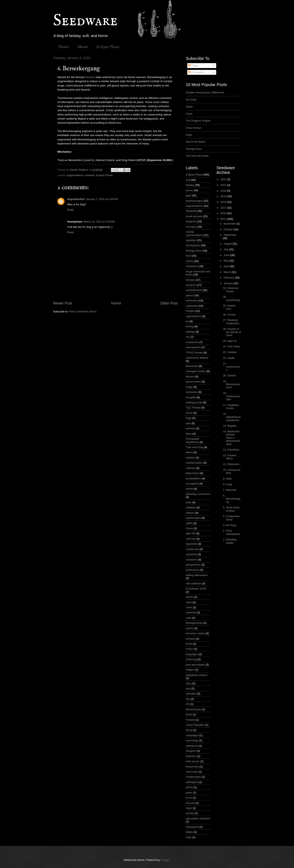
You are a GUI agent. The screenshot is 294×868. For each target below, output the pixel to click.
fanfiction (191, 756)
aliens (189, 452)
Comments (196, 72)
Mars (189, 434)
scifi (188, 180)
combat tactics (194, 463)
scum (189, 798)
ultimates (191, 694)
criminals (191, 612)
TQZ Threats (193, 408)
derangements (194, 623)
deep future (192, 473)
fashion (190, 376)
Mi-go (189, 730)
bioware (90, 175)
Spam (189, 107)
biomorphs (192, 366)
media (189, 489)
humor (190, 649)
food (188, 256)
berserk (90, 77)
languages (192, 654)
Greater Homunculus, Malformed (205, 92)
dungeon (191, 751)
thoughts (191, 397)
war (188, 699)
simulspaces (193, 245)
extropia (190, 639)
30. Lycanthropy (232, 298)
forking (190, 326)
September (230, 235)
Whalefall (191, 211)
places (190, 295)
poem (189, 792)
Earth (189, 714)
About (83, 47)
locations (191, 285)
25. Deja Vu (230, 341)
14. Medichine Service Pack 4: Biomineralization (232, 438)
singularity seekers (197, 675)
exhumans (192, 300)
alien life (191, 533)
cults (188, 618)
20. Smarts (229, 375)
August (228, 244)
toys (188, 688)
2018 (224, 202)
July (226, 249)
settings (190, 332)
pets (188, 423)
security (190, 803)
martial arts (192, 549)
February (229, 278)
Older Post (169, 303)
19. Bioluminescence (232, 384)
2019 (224, 196)
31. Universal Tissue (231, 290)
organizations (194, 316)
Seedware (85, 21)
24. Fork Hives (231, 346)
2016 (224, 213)
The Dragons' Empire (198, 121)
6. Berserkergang (232, 499)
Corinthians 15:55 (196, 589)
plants (189, 787)
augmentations (75, 175)
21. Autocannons (232, 367)
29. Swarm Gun (229, 307)
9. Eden (227, 479)
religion (190, 670)
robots (189, 261)
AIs (188, 337)
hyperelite (192, 544)
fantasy (190, 185)
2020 (224, 191)
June (227, 255)
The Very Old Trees (197, 156)
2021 (224, 185)
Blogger (165, 860)
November (230, 224)
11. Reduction (231, 464)
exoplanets (192, 342)
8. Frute (227, 484)
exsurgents (192, 484)
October (229, 229)
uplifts (189, 523)
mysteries (191, 554)
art (187, 321)
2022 (224, 179)
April (227, 266)
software (191, 507)
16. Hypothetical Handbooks (232, 417)
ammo (189, 597)
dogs (189, 418)
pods (189, 502)
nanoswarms (193, 347)
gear (188, 195)
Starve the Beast (195, 142)
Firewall (190, 720)
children (190, 458)
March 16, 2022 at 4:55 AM (99, 222)
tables (189, 832)
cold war (191, 539)
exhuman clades (195, 633)
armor (189, 413)
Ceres (189, 528)
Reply (71, 210)
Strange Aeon (194, 149)
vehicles (191, 428)
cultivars (191, 468)
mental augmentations (194, 233)
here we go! (193, 761)
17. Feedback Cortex (231, 407)
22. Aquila (229, 358)
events (190, 628)
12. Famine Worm (229, 457)
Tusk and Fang (194, 447)
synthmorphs (193, 518)
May (226, 261)
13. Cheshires (231, 450)
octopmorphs (193, 777)
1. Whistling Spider (230, 541)
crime (189, 607)
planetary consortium (198, 494)
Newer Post (63, 303)
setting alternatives (197, 575)
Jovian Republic (195, 725)
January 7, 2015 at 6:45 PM (102, 199)
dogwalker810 (76, 199)
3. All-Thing (229, 525)
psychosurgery (194, 201)
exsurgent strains (196, 371)
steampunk (192, 827)
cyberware (192, 306)
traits (189, 837)
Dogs (189, 135)
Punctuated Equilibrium (192, 440)
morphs (190, 311)
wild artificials (194, 583)
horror (189, 190)
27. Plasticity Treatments (231, 322)
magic (189, 387)
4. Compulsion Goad (231, 518)
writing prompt (194, 402)
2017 (224, 208)
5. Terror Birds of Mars (231, 509)
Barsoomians (193, 709)
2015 (224, 219)
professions (193, 570)
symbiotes (192, 392)
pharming (191, 659)
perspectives (193, 565)
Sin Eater (191, 100)
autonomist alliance (197, 358)
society (190, 813)
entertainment (194, 290)
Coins (189, 114)
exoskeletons (193, 478)
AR (188, 704)
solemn (190, 513)
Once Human (194, 128)
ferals (189, 644)
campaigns (192, 735)
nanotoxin (192, 560)
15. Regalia (230, 426)
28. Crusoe (229, 315)
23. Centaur (230, 352)
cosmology (192, 740)
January (229, 283)
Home (63, 47)
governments (193, 382)
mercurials (192, 772)
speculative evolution (198, 818)
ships (189, 808)
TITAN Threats (194, 353)
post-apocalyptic (195, 665)
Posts (193, 65)
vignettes (191, 240)
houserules (192, 767)
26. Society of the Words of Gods (232, 332)
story (189, 683)
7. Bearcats (230, 490)
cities (189, 602)
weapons (191, 221)
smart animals (194, 216)
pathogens (192, 782)
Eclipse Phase (108, 47)
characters (192, 266)
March (228, 272)
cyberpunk (192, 746)
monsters (191, 227)
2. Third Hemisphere (232, 532)
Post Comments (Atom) (83, 312)
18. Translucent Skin (231, 396)
